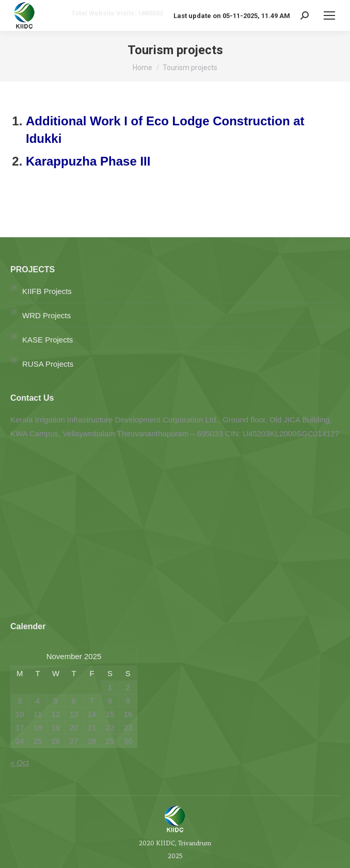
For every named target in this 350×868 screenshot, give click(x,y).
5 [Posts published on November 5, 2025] (56, 701)
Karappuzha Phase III (88, 161)
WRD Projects (46, 315)
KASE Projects (47, 340)
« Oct (20, 763)
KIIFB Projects (47, 291)
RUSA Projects (48, 364)
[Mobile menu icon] (329, 15)
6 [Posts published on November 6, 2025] (74, 701)
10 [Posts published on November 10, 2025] (20, 714)
